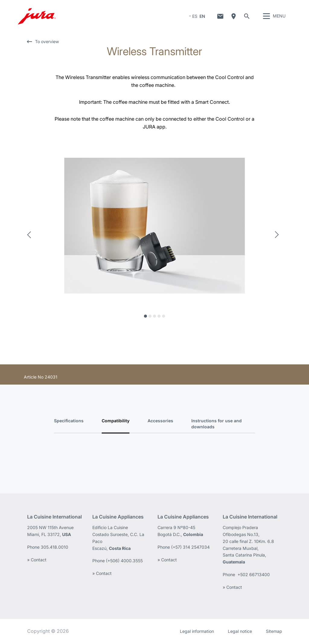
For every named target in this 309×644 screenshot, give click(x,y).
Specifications (69, 422)
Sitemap (274, 632)
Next (279, 236)
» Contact (37, 560)
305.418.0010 (55, 548)
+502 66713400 (254, 575)
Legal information (197, 632)
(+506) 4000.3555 (124, 562)
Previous (31, 236)
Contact (220, 17)
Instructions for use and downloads (217, 425)
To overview (47, 42)
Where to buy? (234, 17)
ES (195, 16)
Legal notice (240, 632)
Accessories (160, 422)
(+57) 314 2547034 (190, 548)
